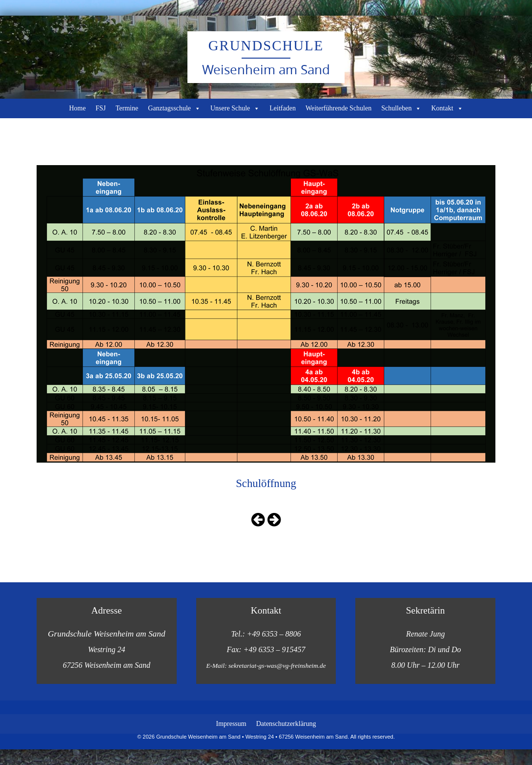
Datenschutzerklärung (286, 724)
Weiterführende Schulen (338, 108)
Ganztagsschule (174, 108)
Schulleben (401, 108)
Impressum (231, 724)
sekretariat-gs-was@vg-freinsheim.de (277, 666)
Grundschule (266, 45)
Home (77, 108)
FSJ (101, 108)
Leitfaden (283, 108)
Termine (127, 108)
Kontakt (447, 108)
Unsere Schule (235, 108)
